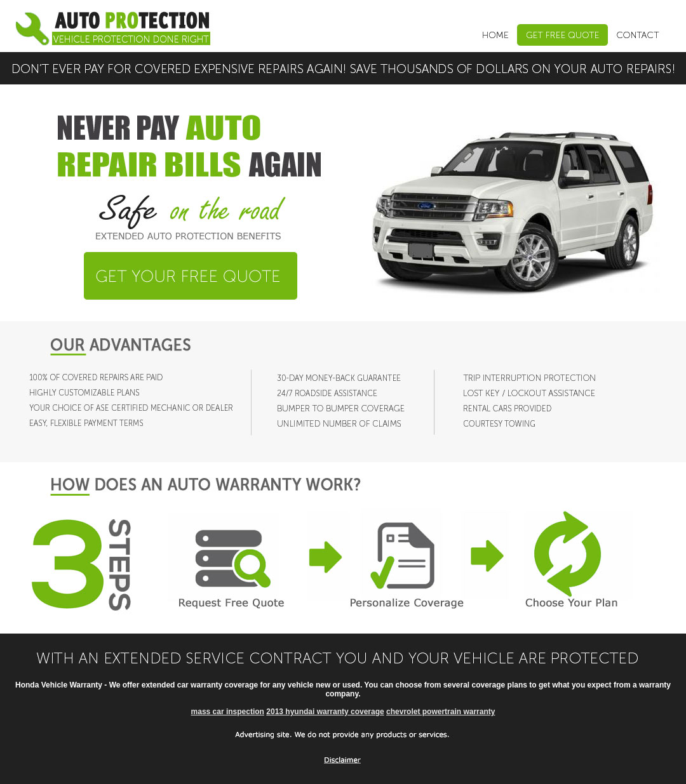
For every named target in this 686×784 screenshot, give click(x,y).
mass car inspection (228, 712)
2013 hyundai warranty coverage (325, 712)
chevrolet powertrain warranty (441, 712)
